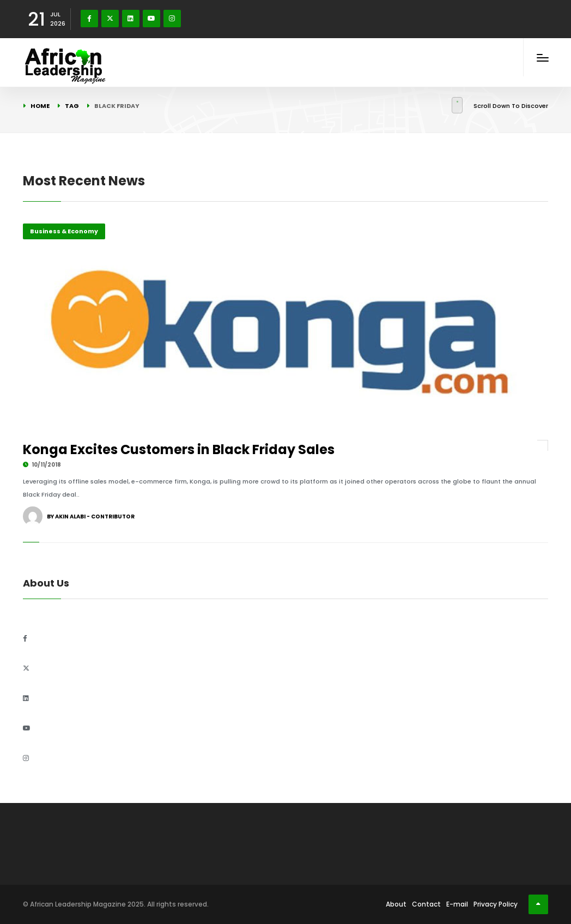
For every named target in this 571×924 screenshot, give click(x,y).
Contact (426, 904)
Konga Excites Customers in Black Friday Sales (179, 449)
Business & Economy (64, 231)
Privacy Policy (496, 904)
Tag (72, 106)
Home (40, 106)
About (396, 904)
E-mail (457, 904)
